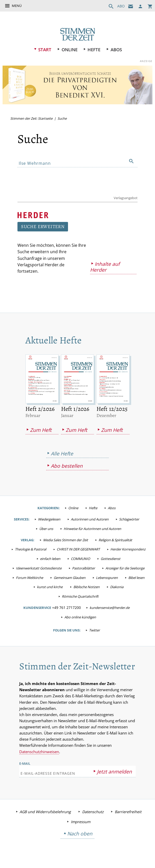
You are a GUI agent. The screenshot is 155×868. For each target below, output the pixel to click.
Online (70, 50)
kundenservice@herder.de (110, 608)
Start (45, 50)
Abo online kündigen (80, 618)
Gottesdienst (110, 559)
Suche (62, 118)
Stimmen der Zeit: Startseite (31, 118)
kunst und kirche (50, 588)
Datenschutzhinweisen (39, 753)
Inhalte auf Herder (104, 268)
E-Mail (25, 765)
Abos (117, 50)
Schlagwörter (129, 520)
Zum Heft (41, 431)
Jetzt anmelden (114, 773)
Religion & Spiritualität (115, 541)
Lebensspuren (107, 578)
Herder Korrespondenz (128, 550)
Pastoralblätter (84, 569)
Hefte (94, 50)
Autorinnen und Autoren (90, 520)
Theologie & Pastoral (31, 550)
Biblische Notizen (86, 588)
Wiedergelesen (49, 520)
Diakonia (117, 588)
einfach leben (50, 559)
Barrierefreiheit (128, 813)
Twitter (94, 631)
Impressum (81, 823)
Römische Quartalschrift (80, 597)
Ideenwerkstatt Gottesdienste (39, 569)
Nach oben (80, 835)
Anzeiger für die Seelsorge (125, 569)
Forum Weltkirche (30, 578)
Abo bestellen (67, 467)
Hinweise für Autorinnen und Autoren (92, 529)
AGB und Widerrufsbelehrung (45, 813)
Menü (17, 6)
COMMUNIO (80, 559)
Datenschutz (93, 813)
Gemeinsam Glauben (70, 578)
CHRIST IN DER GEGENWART (78, 550)
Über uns (46, 529)
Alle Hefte (62, 454)
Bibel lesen (136, 578)
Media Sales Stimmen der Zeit (66, 541)
